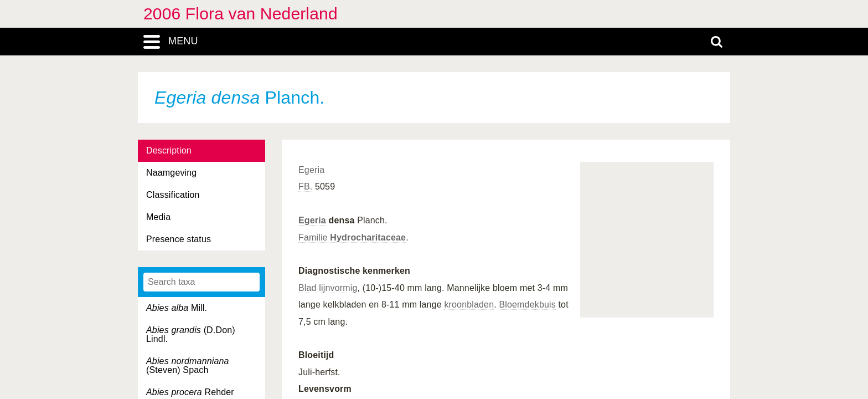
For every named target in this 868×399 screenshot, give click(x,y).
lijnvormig (338, 288)
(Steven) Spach (188, 365)
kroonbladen (469, 305)
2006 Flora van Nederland (241, 14)
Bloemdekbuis (527, 305)
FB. (305, 186)
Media (158, 217)
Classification (173, 195)
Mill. (177, 308)
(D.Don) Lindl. (191, 334)
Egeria (311, 170)
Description (169, 150)
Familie (352, 237)
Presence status (179, 239)
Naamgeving (171, 173)
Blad (308, 288)
